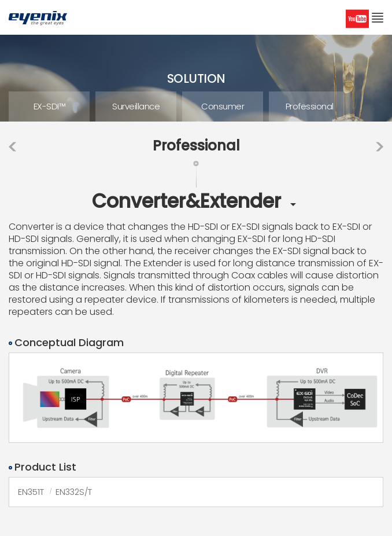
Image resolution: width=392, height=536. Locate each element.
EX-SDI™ (49, 106)
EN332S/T (74, 492)
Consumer (223, 106)
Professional (310, 106)
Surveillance (136, 106)
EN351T (31, 492)
